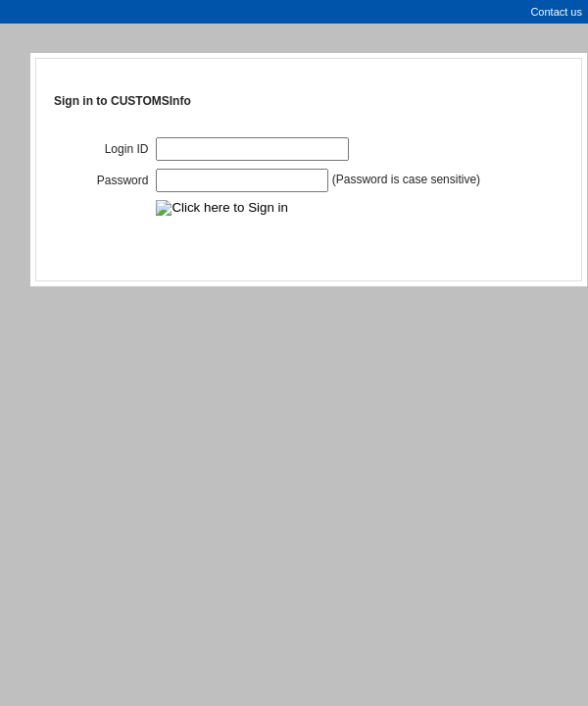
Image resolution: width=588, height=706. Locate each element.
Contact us (556, 12)
